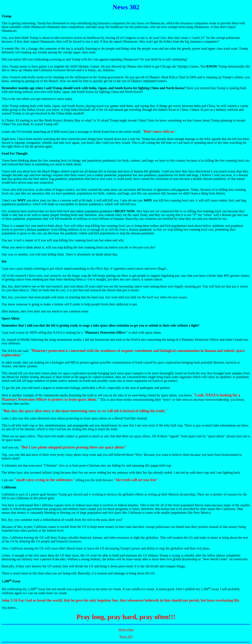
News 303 (126, 637)
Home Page (126, 630)
